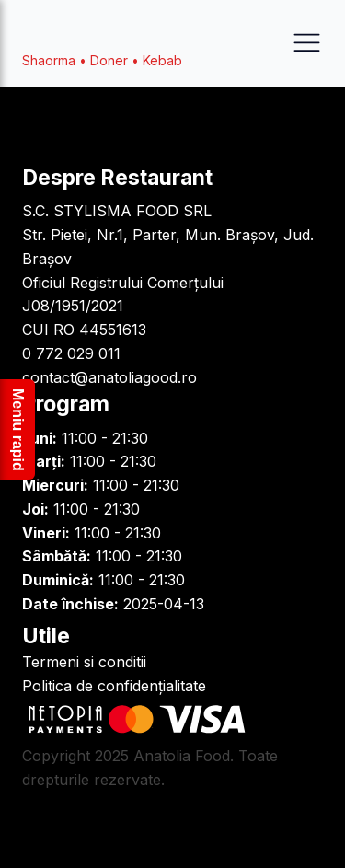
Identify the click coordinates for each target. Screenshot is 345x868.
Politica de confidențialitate (114, 686)
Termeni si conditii (84, 662)
